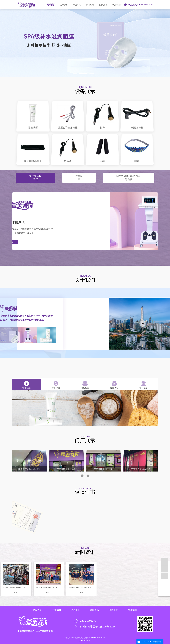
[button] (75, 74)
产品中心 (77, 5)
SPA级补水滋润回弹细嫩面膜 (129, 171)
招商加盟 (103, 5)
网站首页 (51, 5)
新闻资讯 (90, 5)
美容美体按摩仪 (35, 171)
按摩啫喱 (79, 171)
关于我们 (64, 5)
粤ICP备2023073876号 (98, 638)
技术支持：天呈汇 (85, 641)
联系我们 (116, 5)
